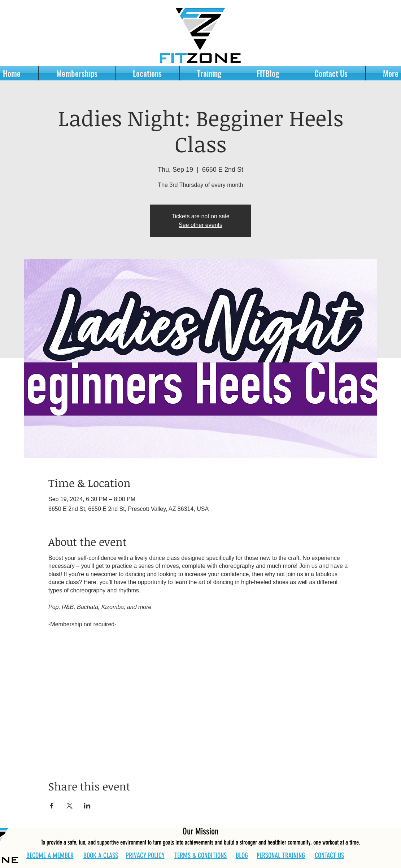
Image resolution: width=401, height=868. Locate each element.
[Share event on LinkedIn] (87, 806)
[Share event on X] (69, 806)
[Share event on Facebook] (52, 806)
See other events (200, 225)
